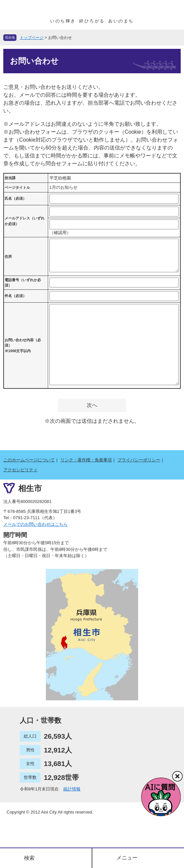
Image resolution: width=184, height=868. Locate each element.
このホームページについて (29, 460)
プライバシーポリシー (139, 460)
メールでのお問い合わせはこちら (35, 524)
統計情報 (72, 789)
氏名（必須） (15, 198)
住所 (8, 256)
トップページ (32, 38)
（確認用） (60, 233)
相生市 (30, 488)
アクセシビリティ (20, 470)
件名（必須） (15, 296)
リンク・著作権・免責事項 (86, 460)
